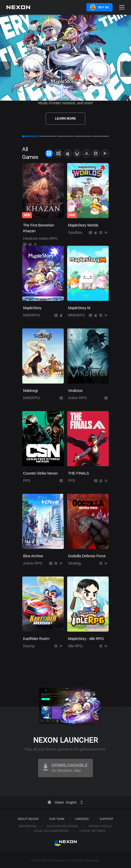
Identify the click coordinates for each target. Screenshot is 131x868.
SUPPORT (106, 819)
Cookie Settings (92, 831)
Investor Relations (62, 826)
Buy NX (104, 7)
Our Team (57, 819)
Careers (82, 819)
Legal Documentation (51, 831)
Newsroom (27, 826)
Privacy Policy (101, 826)
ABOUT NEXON (28, 819)
